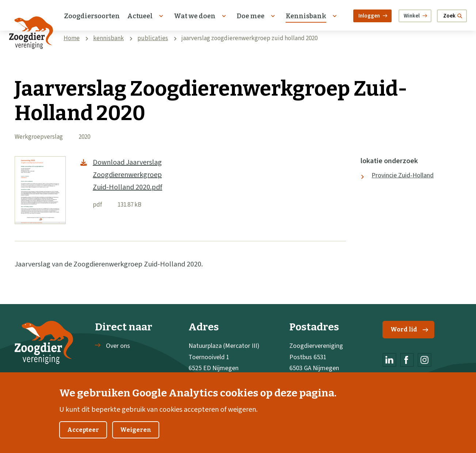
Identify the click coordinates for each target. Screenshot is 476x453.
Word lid (409, 329)
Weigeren (136, 438)
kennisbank (108, 38)
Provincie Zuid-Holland (403, 175)
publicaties (153, 38)
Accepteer (83, 438)
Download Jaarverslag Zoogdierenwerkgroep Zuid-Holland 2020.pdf (127, 175)
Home (72, 38)
